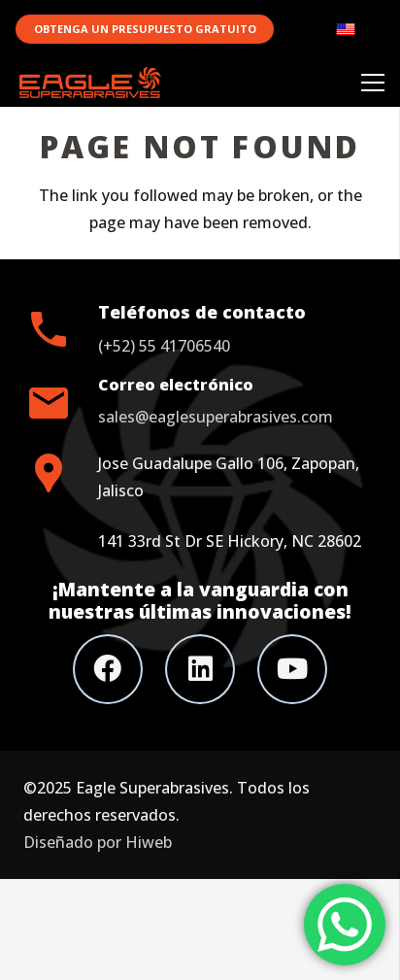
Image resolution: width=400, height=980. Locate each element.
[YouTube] (292, 669)
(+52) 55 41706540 (164, 346)
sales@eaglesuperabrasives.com (216, 417)
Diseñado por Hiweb (98, 842)
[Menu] (373, 83)
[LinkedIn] (200, 669)
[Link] (360, 29)
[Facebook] (108, 669)
